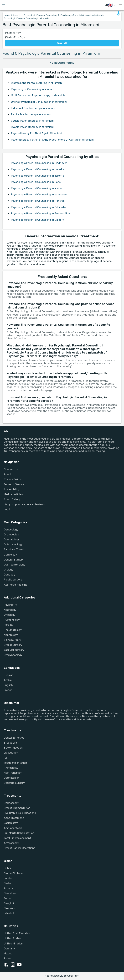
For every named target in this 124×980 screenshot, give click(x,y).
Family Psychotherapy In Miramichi (32, 114)
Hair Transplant (13, 773)
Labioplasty (11, 823)
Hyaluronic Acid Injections (20, 813)
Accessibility (12, 489)
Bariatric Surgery (14, 783)
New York (9, 908)
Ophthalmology (13, 545)
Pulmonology (12, 620)
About (8, 474)
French (8, 690)
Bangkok (9, 903)
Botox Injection (13, 748)
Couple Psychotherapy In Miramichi (32, 121)
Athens (8, 888)
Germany (9, 949)
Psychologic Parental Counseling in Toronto (37, 176)
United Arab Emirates (17, 933)
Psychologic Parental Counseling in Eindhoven (39, 163)
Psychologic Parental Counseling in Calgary (37, 220)
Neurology (10, 610)
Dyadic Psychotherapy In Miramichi (32, 127)
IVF (6, 758)
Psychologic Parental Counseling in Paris (36, 182)
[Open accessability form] (119, 13)
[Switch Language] (110, 5)
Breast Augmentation (17, 808)
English (8, 685)
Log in (8, 509)
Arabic (8, 680)
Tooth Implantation (15, 763)
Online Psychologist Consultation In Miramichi (39, 102)
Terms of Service (14, 484)
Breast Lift (10, 743)
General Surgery (14, 560)
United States (12, 938)
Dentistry (10, 575)
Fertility (9, 625)
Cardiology (10, 555)
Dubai (7, 868)
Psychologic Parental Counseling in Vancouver (39, 195)
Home (7, 15)
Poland (8, 959)
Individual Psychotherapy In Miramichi (34, 108)
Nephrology (11, 635)
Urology (9, 570)
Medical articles (13, 494)
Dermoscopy (11, 803)
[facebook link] (7, 965)
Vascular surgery (14, 650)
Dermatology (12, 540)
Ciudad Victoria (13, 873)
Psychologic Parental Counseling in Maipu (36, 188)
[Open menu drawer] (4, 5)
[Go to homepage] (63, 5)
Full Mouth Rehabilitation (19, 833)
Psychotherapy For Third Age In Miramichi (36, 133)
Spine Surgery (12, 640)
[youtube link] (20, 965)
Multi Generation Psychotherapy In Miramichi (38, 95)
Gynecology (11, 530)
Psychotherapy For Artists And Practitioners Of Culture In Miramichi (52, 140)
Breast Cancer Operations (20, 848)
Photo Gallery (12, 499)
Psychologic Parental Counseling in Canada (82, 15)
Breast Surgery (13, 645)
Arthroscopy (11, 843)
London (8, 878)
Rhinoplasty (11, 768)
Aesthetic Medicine (16, 585)
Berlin (7, 883)
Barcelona (10, 893)
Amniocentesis (13, 828)
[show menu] (120, 5)
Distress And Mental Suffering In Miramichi (37, 83)
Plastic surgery (13, 580)
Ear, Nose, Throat (14, 550)
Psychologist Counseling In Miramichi (34, 89)
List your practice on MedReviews (24, 504)
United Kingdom (14, 944)
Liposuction (11, 753)
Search (17, 15)
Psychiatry (10, 605)
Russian (9, 675)
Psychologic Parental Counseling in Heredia (37, 169)
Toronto (9, 898)
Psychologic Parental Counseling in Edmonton (39, 207)
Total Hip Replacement (17, 838)
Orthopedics (11, 535)
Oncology (10, 615)
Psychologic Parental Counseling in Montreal (38, 201)
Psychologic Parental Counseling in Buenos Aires (41, 214)
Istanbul (9, 913)
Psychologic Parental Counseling (40, 15)
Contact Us (11, 469)
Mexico (8, 954)
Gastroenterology (15, 565)
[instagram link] (14, 965)
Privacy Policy (12, 479)
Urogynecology (13, 655)
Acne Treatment (14, 818)
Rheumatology (13, 630)
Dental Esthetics (14, 738)
